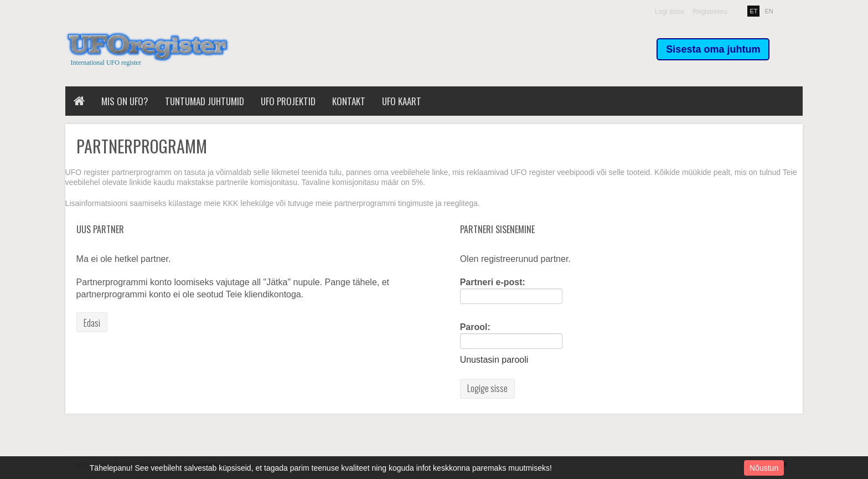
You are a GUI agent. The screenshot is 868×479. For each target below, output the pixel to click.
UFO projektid (288, 101)
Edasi (92, 323)
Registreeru (710, 12)
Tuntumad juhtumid (205, 101)
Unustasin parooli (494, 360)
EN (769, 11)
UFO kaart (402, 101)
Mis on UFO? (125, 101)
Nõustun (764, 468)
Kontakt (349, 101)
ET (753, 11)
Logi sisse (670, 12)
